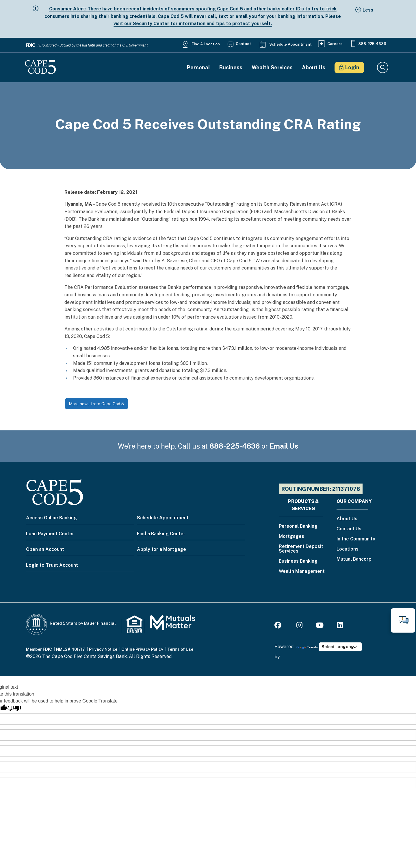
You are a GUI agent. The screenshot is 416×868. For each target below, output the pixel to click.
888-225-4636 (372, 44)
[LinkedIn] (340, 626)
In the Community (356, 539)
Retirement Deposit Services (301, 549)
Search (382, 68)
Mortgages (291, 537)
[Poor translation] (14, 708)
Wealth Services (272, 68)
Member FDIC (39, 649)
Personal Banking (298, 526)
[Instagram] (299, 626)
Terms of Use (180, 649)
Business (231, 68)
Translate (308, 647)
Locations (348, 549)
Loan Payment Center (50, 534)
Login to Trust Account (52, 565)
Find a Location (206, 44)
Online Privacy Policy (142, 649)
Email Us (284, 446)
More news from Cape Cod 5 (96, 404)
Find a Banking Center (161, 534)
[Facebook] (279, 626)
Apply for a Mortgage (161, 549)
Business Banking (298, 561)
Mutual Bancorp (354, 559)
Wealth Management (302, 571)
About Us (314, 68)
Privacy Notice (103, 649)
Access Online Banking (51, 518)
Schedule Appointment (290, 44)
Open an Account (45, 549)
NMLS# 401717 (70, 649)
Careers (335, 44)
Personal (198, 68)
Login (352, 67)
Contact (243, 44)
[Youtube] (320, 626)
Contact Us (349, 529)
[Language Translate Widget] (340, 647)
